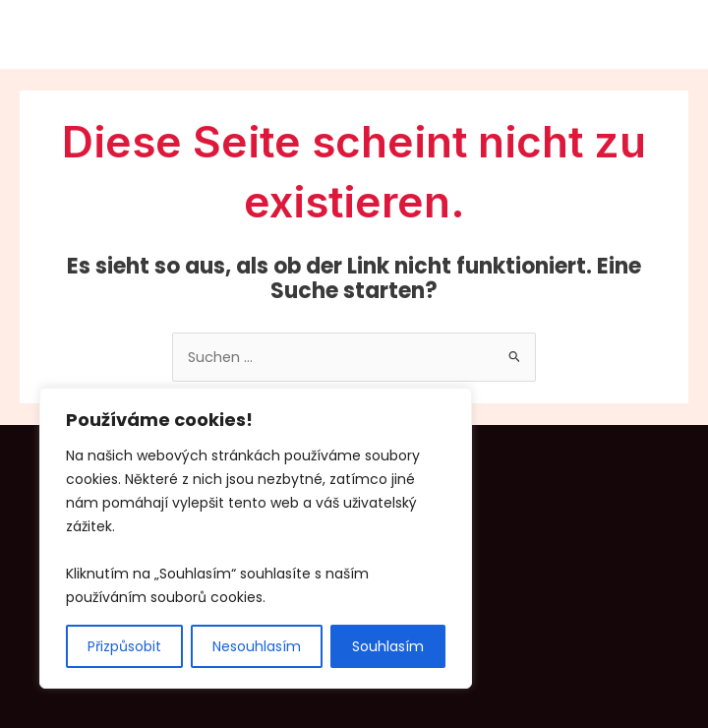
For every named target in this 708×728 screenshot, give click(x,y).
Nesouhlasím (257, 646)
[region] (256, 539)
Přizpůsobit (124, 646)
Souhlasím (388, 646)
